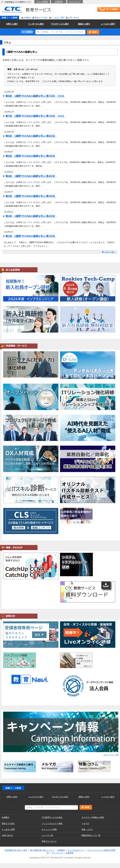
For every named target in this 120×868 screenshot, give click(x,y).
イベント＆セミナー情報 (52, 823)
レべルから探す (108, 797)
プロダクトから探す (60, 797)
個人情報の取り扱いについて (42, 850)
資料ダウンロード (49, 841)
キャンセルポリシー (76, 850)
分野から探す (12, 797)
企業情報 (70, 853)
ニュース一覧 (47, 835)
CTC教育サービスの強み (52, 817)
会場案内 (5, 817)
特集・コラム (87, 829)
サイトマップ (57, 853)
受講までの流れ (8, 823)
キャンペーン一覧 (111, 755)
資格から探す (84, 797)
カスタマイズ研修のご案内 (93, 817)
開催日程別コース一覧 (91, 835)
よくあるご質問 (8, 829)
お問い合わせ (7, 835)
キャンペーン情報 (49, 829)
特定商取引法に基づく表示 (16, 850)
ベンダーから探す (36, 797)
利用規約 (61, 850)
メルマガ (85, 823)
